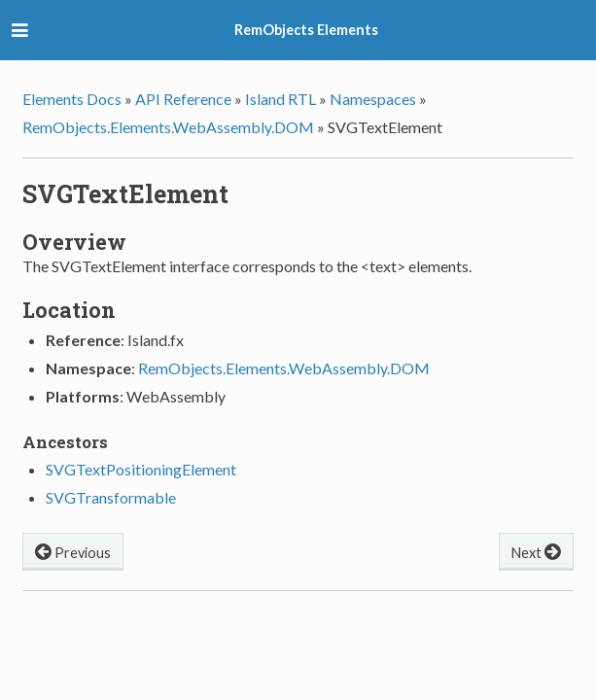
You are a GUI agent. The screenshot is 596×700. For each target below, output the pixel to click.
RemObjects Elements (306, 30)
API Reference (183, 99)
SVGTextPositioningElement (141, 469)
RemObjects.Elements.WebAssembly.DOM (168, 127)
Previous (73, 551)
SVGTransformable (111, 497)
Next (536, 551)
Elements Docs (72, 99)
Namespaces (373, 99)
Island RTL (280, 99)
